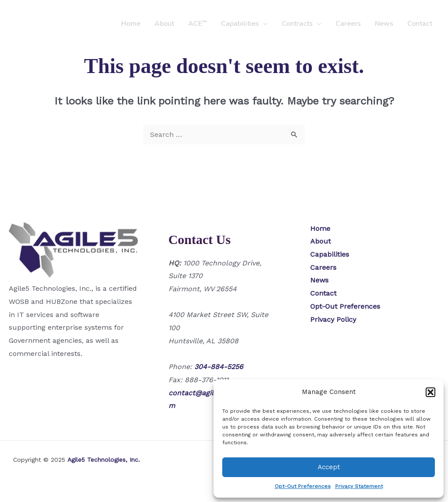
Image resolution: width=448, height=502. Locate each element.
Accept (329, 467)
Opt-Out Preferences (303, 486)
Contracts (297, 24)
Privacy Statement (359, 486)
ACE (198, 24)
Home (131, 24)
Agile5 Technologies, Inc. (104, 460)
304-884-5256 (219, 367)
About (164, 24)
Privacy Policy (333, 319)
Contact (420, 24)
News (384, 24)
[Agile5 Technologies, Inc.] (47, 23)
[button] (430, 392)
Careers (348, 24)
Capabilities (240, 24)
